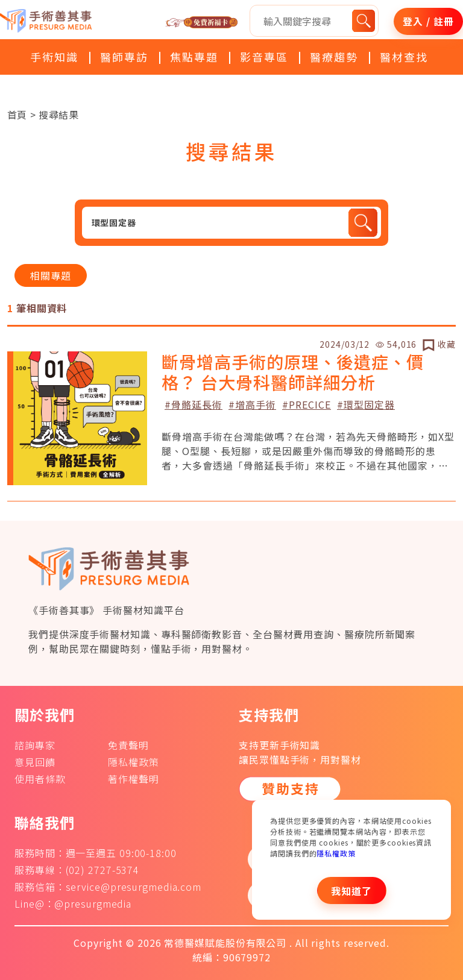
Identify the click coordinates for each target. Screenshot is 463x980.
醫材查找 (404, 57)
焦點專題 (194, 57)
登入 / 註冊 (428, 21)
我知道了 (351, 891)
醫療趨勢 (334, 57)
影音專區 (264, 57)
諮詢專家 (35, 745)
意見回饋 (35, 762)
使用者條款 (40, 779)
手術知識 (54, 57)
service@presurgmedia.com (134, 887)
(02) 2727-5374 (103, 870)
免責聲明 (128, 745)
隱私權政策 (336, 853)
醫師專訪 (124, 57)
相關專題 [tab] (51, 275)
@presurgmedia (93, 903)
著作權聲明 (134, 779)
